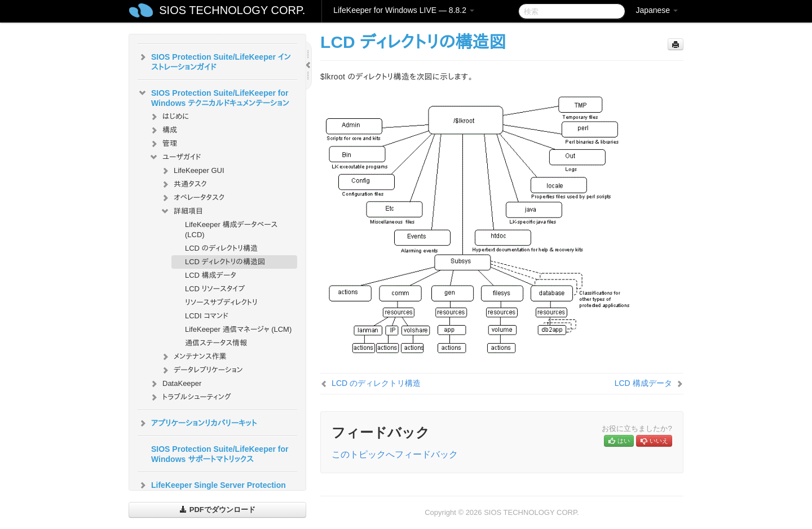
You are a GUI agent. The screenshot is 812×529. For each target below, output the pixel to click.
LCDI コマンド (207, 316)
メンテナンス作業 (193, 357)
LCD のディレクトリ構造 (221, 248)
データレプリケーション (202, 370)
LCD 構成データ (211, 275)
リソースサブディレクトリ (221, 302)
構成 (163, 130)
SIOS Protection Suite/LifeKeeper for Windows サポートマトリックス (220, 454)
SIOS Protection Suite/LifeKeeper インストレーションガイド (214, 61)
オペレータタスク (192, 198)
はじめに (169, 117)
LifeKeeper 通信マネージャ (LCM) (238, 329)
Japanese (657, 10)
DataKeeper (175, 384)
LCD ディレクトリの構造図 (225, 262)
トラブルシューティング (190, 397)
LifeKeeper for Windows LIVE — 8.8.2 (404, 10)
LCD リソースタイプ (215, 289)
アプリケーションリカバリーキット (197, 423)
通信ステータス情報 (216, 343)
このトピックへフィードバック (395, 454)
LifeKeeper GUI (192, 171)
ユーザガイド (175, 157)
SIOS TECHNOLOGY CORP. (232, 10)
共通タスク (184, 184)
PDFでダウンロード (217, 510)
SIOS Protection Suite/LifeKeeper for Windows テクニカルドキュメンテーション (213, 97)
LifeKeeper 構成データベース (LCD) (231, 230)
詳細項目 (182, 211)
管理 (163, 144)
